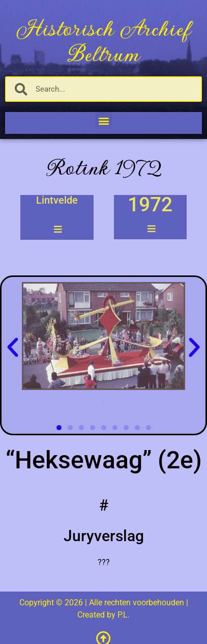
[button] (104, 120)
